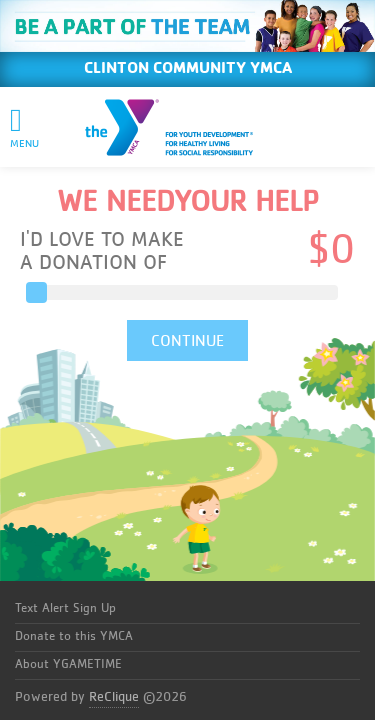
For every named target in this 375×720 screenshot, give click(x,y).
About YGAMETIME (68, 664)
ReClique (114, 697)
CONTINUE (187, 341)
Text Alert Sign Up (65, 608)
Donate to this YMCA (74, 636)
